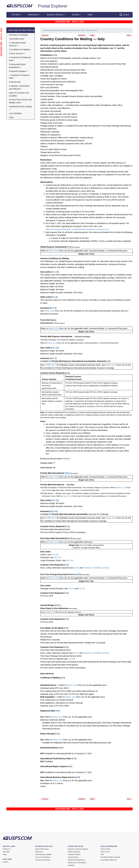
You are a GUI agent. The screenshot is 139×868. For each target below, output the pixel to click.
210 (69, 247)
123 (67, 373)
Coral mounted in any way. (52, 85)
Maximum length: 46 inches (52, 284)
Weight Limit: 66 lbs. (86, 332)
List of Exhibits (15, 113)
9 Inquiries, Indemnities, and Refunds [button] (20, 87)
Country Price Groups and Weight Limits (21, 101)
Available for (46, 361)
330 (58, 711)
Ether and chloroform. (50, 88)
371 (74, 759)
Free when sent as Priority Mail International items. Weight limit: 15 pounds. (73, 643)
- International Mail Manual (51, 30)
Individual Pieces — (50, 685)
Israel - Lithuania (87, 30)
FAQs (5, 854)
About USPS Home (42, 849)
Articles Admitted (49, 379)
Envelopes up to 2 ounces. (52, 783)
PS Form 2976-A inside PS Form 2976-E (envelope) (63, 532)
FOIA (102, 854)
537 (115, 48)
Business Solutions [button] (55, 15)
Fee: (43, 717)
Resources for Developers (77, 863)
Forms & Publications (43, 857)
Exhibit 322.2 (50, 365)
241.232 (70, 560)
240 (70, 538)
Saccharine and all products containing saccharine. (63, 141)
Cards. (43, 786)
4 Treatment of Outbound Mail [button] (20, 59)
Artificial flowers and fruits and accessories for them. (63, 70)
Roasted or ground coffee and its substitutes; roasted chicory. (67, 138)
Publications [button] (33, 15)
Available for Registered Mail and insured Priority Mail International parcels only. (77, 743)
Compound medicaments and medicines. (58, 82)
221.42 (55, 348)
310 (62, 678)
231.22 (55, 500)
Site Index (6, 852)
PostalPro (71, 865)
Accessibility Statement (109, 860)
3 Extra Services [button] (16, 53)
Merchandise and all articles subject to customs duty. (52, 401)
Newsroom (39, 852)
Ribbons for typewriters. (51, 135)
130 (55, 55)
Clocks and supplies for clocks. (54, 79)
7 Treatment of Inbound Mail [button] (19, 77)
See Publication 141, (49, 261)
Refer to (44, 251)
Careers (5, 862)
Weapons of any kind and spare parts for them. (61, 155)
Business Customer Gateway (78, 849)
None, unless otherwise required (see (57, 568)
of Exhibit (97, 653)
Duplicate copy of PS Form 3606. (55, 706)
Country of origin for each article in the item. (70, 238)
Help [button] (90, 15)
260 (57, 605)
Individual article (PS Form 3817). (55, 688)
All (54, 468)
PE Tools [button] (16, 15)
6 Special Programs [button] (18, 71)
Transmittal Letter (17, 39)
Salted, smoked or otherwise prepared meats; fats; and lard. (66, 144)
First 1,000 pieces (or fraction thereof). (57, 700)
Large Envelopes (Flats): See (53, 560)
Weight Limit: (75, 545)
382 (78, 777)
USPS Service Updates (43, 854)
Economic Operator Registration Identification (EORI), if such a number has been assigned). (91, 241)
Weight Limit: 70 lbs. (86, 254)
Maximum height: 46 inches (52, 290)
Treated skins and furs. (50, 152)
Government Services (43, 860)
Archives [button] (76, 15)
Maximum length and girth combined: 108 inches (61, 292)
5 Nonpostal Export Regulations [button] (18, 66)
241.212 (55, 555)
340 (57, 734)
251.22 (71, 589)
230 (67, 473)
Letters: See (46, 555)
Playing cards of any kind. (52, 123)
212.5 (53, 308)
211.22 (55, 272)
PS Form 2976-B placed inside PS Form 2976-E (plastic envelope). (92, 383)
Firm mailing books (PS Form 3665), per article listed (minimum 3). (69, 691)
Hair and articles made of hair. (53, 93)
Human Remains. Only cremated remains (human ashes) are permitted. (71, 96)
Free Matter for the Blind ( (52, 628)
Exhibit (98, 568)
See (42, 311)
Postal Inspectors (74, 852)
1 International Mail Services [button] (18, 44)
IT (54, 463)
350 (61, 748)
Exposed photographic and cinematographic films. (62, 90)
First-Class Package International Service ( (59, 574)
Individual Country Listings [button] (20, 106)
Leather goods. (47, 99)
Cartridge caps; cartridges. (52, 76)
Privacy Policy (105, 849)
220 (54, 323)
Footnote (87, 568)
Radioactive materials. (50, 132)
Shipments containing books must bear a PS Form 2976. (70, 212)
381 (70, 766)
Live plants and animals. (51, 111)
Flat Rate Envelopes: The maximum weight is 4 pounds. (62, 340)
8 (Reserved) (15, 82)
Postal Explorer (53, 6)
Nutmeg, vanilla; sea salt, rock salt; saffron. (59, 114)
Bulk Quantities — (49, 697)
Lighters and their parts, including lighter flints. (60, 102)
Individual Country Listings (71, 30)
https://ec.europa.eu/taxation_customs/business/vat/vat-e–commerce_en (77, 229)
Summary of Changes (18, 35)
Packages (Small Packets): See (54, 589)
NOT (42, 753)
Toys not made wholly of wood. (54, 149)
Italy (101, 39)
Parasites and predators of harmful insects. (59, 117)
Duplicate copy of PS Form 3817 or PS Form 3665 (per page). (67, 694)
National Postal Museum (76, 860)
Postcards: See (47, 557)
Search (124, 15)
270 (66, 628)
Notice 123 (53, 251)
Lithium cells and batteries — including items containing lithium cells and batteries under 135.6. (82, 105)
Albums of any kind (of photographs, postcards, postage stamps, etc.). (71, 58)
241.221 (58, 557)
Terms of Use (105, 852)
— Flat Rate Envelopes (82, 337)
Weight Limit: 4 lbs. (87, 581)
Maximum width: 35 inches (52, 287)
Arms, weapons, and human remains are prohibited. (68, 433)
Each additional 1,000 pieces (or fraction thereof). (62, 703)
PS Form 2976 (47, 596)
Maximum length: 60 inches (52, 351)
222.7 (53, 358)
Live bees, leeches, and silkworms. (56, 108)
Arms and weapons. (49, 61)
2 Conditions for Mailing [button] (19, 50)
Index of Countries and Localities (19, 94)
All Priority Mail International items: (55, 529)
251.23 (82, 589)
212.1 (54, 297)
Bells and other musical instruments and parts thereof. (64, 73)
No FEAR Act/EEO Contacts (110, 857)
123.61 (76, 568)
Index (11, 117)
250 (78, 574)
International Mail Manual (21, 30)
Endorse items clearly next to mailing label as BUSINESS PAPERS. (92, 386)
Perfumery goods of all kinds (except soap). (59, 120)
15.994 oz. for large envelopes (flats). (86, 548)
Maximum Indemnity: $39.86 (53, 720)
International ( (47, 323)
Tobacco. (44, 146)
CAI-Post (66, 459)
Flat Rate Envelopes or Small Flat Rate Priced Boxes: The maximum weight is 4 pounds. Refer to (78, 488)
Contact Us (7, 849)
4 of (93, 568)
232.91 (54, 511)
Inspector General (74, 854)
